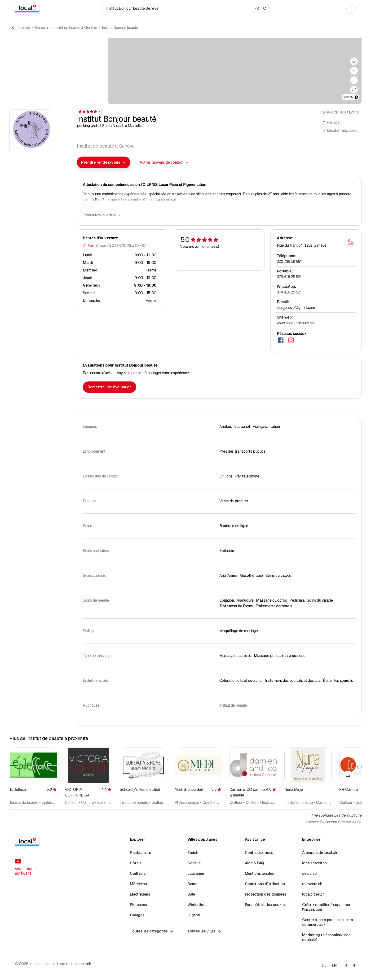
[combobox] (104, 162)
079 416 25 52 (289, 277)
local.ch (24, 28)
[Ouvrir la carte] (350, 242)
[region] (185, 71)
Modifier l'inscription (340, 130)
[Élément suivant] (348, 776)
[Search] (265, 9)
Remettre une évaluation (110, 387)
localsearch (81, 964)
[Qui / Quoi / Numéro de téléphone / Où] (179, 9)
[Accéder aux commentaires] (90, 112)
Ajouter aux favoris (343, 112)
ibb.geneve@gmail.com (296, 308)
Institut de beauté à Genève (75, 28)
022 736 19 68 (289, 261)
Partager (331, 122)
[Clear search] (257, 9)
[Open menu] (351, 9)
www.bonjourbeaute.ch (295, 323)
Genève (41, 28)
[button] (104, 162)
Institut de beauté (233, 705)
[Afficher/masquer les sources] (356, 97)
